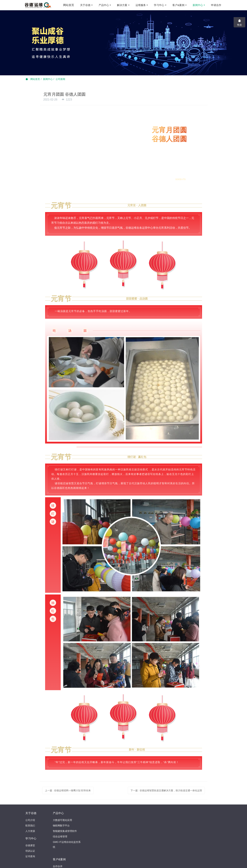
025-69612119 (182, 815)
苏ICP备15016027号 (145, 862)
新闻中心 (48, 79)
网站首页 (69, 5)
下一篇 (166, 790)
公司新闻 (60, 79)
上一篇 (68, 790)
